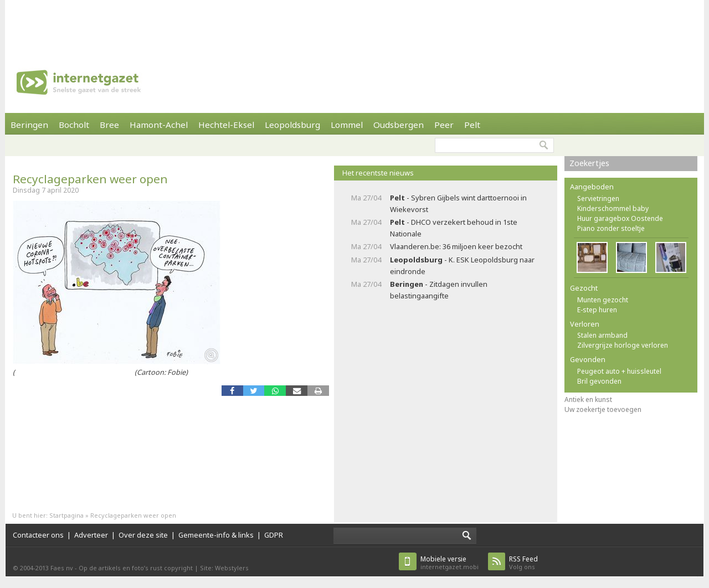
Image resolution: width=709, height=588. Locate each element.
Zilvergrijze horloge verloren (623, 345)
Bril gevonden (599, 381)
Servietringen (598, 198)
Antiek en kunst (588, 399)
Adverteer (91, 535)
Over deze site (143, 535)
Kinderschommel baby (613, 208)
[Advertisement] (354, 25)
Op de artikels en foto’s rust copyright (136, 568)
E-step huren (597, 310)
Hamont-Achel (159, 125)
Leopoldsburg (292, 125)
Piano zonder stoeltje (611, 228)
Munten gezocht (603, 300)
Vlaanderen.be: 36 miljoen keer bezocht (456, 246)
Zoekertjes (589, 163)
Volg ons (523, 563)
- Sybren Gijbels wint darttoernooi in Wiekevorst (458, 203)
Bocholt (74, 125)
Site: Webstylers (224, 568)
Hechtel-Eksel (226, 125)
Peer (444, 125)
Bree (109, 125)
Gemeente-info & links (216, 535)
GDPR (274, 535)
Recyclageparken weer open (90, 179)
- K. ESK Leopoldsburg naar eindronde (462, 265)
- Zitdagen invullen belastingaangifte (439, 290)
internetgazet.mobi (449, 563)
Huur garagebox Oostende (620, 218)
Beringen (29, 125)
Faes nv (62, 568)
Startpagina (66, 515)
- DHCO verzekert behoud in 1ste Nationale (454, 228)
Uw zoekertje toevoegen (603, 409)
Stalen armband (602, 335)
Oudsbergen (399, 125)
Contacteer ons (38, 535)
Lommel (347, 125)
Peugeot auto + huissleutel (619, 371)
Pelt (472, 125)
